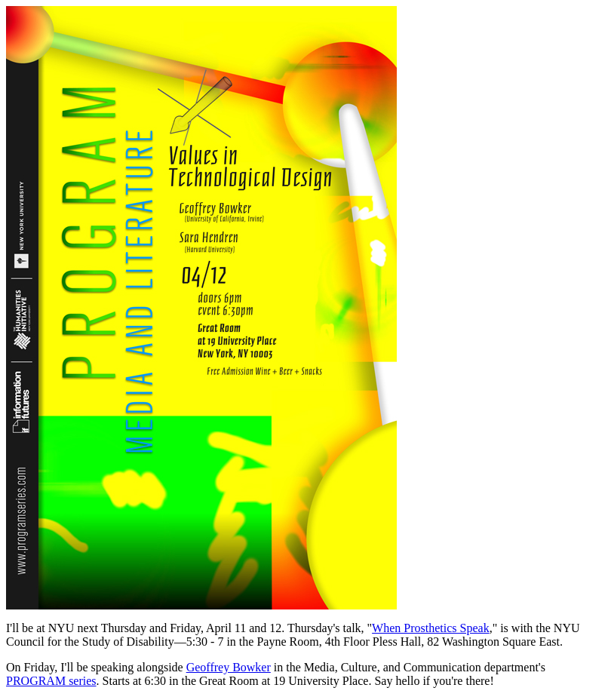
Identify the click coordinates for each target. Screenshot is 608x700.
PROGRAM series (51, 681)
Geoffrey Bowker (229, 667)
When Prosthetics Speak (431, 628)
